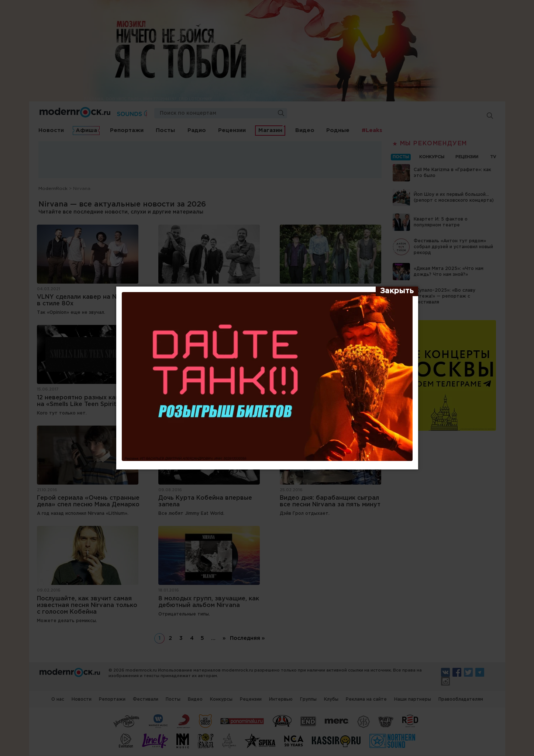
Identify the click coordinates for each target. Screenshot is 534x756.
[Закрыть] (397, 291)
